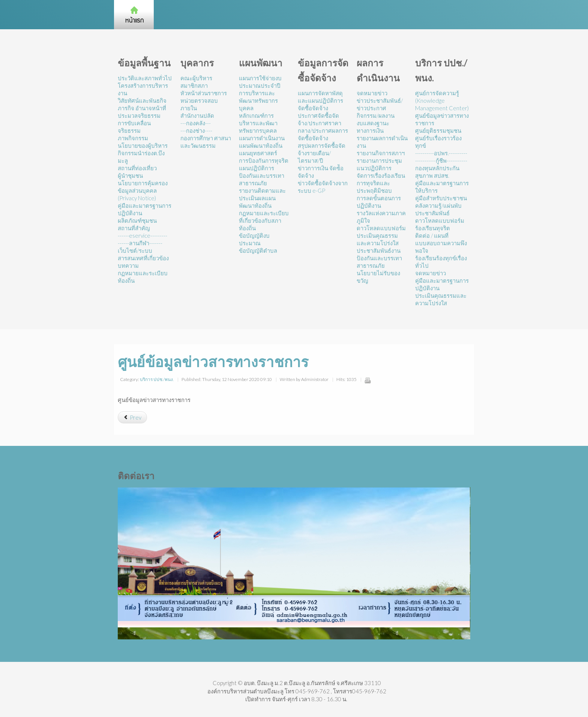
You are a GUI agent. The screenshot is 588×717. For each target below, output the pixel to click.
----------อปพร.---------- (441, 153)
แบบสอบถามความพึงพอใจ (441, 247)
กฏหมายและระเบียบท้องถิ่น (143, 277)
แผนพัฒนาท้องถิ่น (261, 145)
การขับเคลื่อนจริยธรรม (134, 127)
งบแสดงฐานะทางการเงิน (373, 127)
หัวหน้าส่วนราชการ (204, 93)
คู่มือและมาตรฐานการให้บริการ (442, 187)
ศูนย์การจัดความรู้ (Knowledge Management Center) (442, 100)
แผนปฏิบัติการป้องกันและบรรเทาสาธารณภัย (262, 175)
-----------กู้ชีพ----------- (441, 160)
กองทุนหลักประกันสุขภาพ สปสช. (437, 172)
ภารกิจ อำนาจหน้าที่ (142, 108)
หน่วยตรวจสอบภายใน (199, 104)
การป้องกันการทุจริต (264, 160)
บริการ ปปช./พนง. (157, 379)
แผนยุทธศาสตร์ (258, 153)
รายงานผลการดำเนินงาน (382, 142)
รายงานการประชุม (379, 160)
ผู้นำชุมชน (130, 175)
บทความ (128, 265)
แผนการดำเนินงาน (262, 138)
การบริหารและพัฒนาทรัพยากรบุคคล (258, 100)
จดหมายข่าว (372, 93)
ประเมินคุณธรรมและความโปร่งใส (378, 239)
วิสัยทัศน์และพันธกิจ (142, 100)
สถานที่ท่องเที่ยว (137, 168)
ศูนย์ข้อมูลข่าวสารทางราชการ (442, 119)
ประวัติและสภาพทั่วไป (145, 78)
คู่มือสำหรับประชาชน (441, 198)
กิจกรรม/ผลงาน (376, 115)
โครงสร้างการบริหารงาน (143, 89)
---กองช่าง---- (196, 130)
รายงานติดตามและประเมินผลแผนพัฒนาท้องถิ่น (262, 198)
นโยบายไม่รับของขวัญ (378, 277)
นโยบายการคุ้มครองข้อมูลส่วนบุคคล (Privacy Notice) (143, 190)
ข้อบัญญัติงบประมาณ (254, 239)
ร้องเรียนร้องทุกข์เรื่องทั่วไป (441, 262)
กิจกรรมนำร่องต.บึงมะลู (141, 157)
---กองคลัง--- (196, 123)
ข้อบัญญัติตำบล (258, 250)
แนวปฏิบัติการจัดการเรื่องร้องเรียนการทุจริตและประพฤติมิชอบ (381, 179)
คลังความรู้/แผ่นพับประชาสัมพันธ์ (438, 209)
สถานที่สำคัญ (134, 228)
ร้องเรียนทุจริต (433, 228)
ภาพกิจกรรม (133, 138)
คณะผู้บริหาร (196, 78)
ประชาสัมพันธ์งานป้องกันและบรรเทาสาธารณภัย (379, 258)
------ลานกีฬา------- (140, 243)
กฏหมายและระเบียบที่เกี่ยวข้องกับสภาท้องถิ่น (264, 220)
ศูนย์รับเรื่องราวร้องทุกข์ (438, 142)
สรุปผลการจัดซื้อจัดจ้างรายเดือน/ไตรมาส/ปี (322, 153)
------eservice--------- (142, 235)
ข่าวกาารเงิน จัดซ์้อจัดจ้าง (321, 172)
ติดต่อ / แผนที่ (432, 235)
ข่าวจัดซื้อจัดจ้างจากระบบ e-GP (323, 187)
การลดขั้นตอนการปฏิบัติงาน (379, 202)
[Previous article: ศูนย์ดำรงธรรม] (132, 417)
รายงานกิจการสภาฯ (381, 153)
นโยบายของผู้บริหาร (143, 145)
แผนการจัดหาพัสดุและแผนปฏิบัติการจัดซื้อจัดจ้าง (320, 100)
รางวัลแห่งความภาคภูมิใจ (381, 217)
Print (367, 380)
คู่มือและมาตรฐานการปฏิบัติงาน (145, 209)
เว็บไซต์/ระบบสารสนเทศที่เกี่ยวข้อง (143, 254)
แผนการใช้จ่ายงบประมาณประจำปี (260, 82)
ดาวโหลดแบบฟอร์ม (381, 228)
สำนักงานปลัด (197, 115)
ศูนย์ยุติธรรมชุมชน (438, 130)
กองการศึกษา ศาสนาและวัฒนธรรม (206, 142)
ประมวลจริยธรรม (139, 115)
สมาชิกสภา (194, 85)
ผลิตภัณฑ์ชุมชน (137, 220)
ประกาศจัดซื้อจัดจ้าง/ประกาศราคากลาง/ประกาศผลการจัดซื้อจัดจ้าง (323, 127)
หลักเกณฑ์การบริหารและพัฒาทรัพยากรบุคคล (258, 123)
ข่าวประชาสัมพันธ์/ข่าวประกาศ (380, 104)
